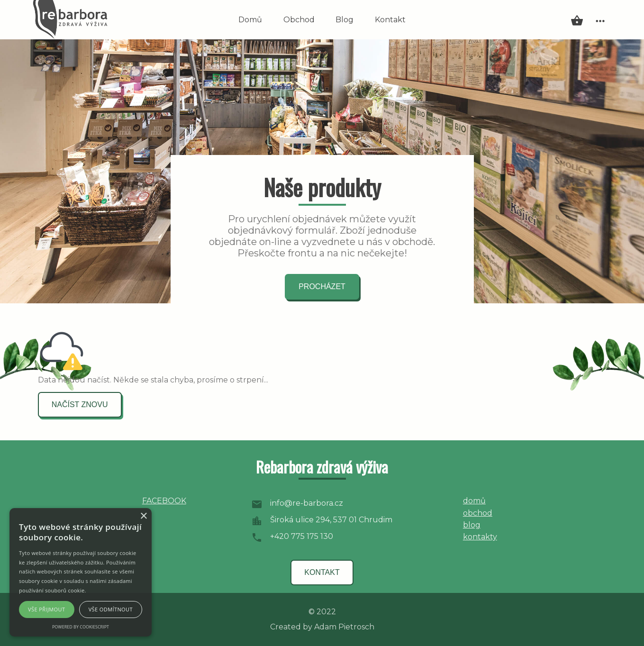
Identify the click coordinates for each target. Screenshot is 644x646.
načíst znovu (80, 405)
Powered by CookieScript (81, 627)
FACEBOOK (164, 501)
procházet (322, 287)
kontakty (480, 537)
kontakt (322, 572)
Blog (345, 20)
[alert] (81, 572)
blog (472, 525)
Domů (250, 20)
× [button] (143, 516)
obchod (478, 513)
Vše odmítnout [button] (111, 609)
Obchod (299, 20)
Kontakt (390, 20)
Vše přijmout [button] (46, 609)
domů (474, 501)
